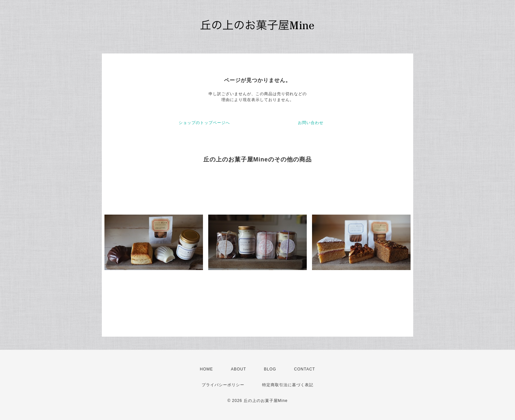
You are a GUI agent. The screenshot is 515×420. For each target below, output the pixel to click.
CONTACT (304, 369)
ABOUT (238, 369)
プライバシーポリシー (223, 385)
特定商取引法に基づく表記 (288, 385)
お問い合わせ (311, 123)
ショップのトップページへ (204, 123)
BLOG (270, 369)
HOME (207, 369)
